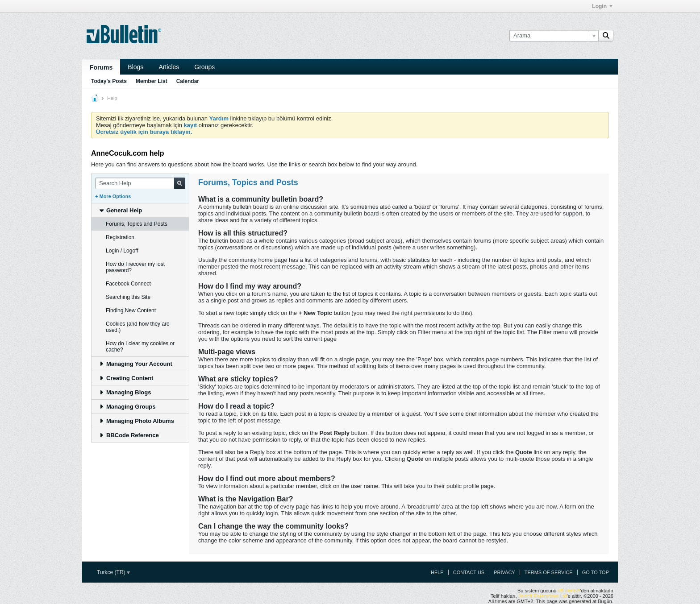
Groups (204, 67)
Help (437, 572)
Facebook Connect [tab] (128, 284)
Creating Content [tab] (126, 378)
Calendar (188, 81)
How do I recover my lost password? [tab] (135, 267)
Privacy (504, 572)
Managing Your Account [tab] (135, 364)
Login (602, 6)
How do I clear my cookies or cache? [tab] (140, 347)
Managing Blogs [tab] (125, 392)
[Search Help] (140, 183)
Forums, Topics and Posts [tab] (137, 224)
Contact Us (469, 572)
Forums (101, 67)
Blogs (135, 67)
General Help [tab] (120, 210)
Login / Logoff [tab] (122, 251)
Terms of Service (549, 572)
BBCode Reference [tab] (129, 435)
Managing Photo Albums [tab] (136, 421)
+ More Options (113, 196)
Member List (152, 81)
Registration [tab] (120, 237)
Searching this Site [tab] (128, 297)
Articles (169, 67)
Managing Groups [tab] (127, 407)
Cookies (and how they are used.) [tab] (138, 327)
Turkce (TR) (113, 572)
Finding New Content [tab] (131, 310)
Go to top (596, 572)
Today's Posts (109, 81)
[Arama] (554, 36)
